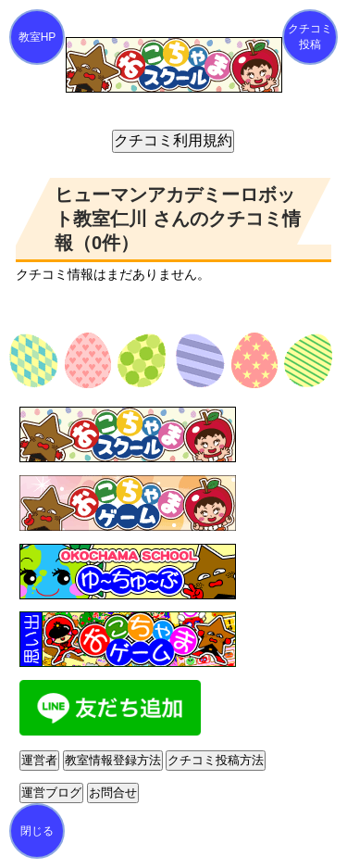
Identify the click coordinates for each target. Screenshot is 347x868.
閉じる (37, 831)
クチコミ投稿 (310, 37)
